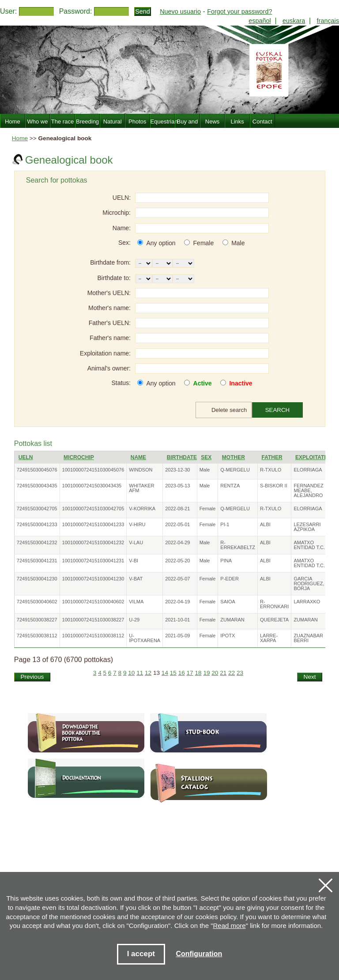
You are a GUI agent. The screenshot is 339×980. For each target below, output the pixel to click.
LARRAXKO (307, 602)
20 (215, 673)
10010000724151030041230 (93, 579)
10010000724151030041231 (93, 561)
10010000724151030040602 (93, 602)
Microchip (79, 457)
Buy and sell (188, 127)
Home (20, 138)
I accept (141, 954)
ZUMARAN (232, 620)
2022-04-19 (177, 602)
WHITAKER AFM (141, 488)
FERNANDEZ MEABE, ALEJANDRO (308, 490)
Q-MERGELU (235, 470)
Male (238, 243)
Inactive (241, 383)
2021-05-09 (177, 636)
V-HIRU (137, 524)
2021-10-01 (177, 620)
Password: (76, 11)
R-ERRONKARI (274, 604)
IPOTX (228, 636)
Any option (161, 243)
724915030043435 (37, 486)
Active (203, 383)
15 (173, 673)
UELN (26, 457)
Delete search (229, 410)
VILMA (136, 602)
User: (8, 11)
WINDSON (141, 470)
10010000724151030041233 (93, 524)
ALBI (265, 524)
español (260, 21)
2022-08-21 (177, 509)
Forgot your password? (239, 11)
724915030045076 (37, 470)
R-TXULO (271, 470)
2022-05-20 (177, 561)
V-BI (134, 561)
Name (138, 457)
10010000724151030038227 (93, 620)
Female (204, 243)
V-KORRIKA (142, 509)
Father (272, 457)
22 (232, 673)
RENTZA (230, 486)
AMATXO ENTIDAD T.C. (309, 545)
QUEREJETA (274, 620)
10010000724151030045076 (93, 470)
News (213, 122)
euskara (294, 21)
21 (223, 673)
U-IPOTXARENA (145, 638)
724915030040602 (37, 602)
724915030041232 (37, 542)
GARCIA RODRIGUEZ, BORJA (309, 584)
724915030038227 (37, 620)
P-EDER (230, 579)
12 (148, 673)
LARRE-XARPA (269, 638)
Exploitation (315, 457)
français (328, 21)
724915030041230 (37, 579)
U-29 (134, 620)
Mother (234, 457)
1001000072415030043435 (92, 486)
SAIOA (228, 602)
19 (206, 673)
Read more (230, 926)
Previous (32, 677)
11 (140, 673)
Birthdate (182, 457)
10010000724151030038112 (93, 636)
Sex (206, 457)
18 (198, 673)
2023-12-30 (177, 470)
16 (182, 673)
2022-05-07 (177, 579)
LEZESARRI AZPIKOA (307, 527)
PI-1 (225, 524)
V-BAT (136, 579)
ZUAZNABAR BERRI (308, 638)
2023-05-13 (177, 486)
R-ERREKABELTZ (238, 545)
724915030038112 (37, 636)
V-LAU (136, 542)
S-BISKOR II (274, 486)
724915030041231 (37, 561)
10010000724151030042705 (93, 509)
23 (240, 673)
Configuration (199, 954)
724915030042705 (37, 509)
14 (165, 673)
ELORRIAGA (308, 470)
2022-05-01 (177, 524)
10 (131, 673)
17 (190, 673)
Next (310, 677)
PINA (226, 561)
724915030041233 (37, 524)
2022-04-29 (177, 542)
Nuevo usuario (180, 11)
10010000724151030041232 (93, 542)
